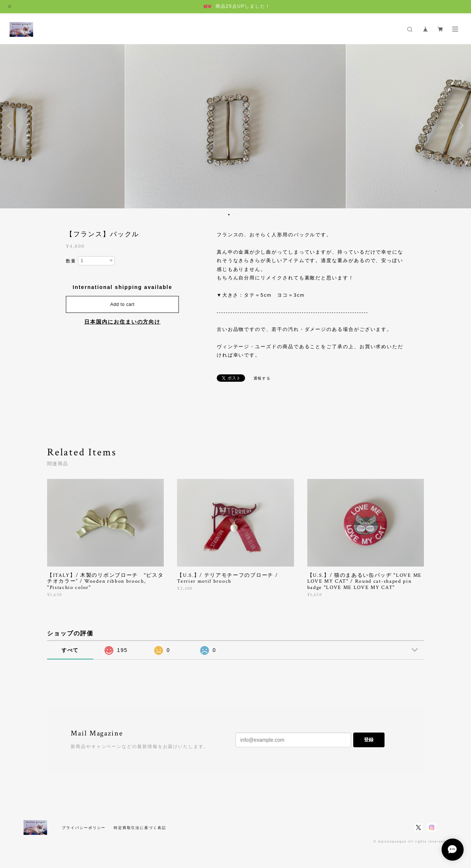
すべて (70, 650)
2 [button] (234, 215)
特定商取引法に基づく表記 (140, 828)
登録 (369, 740)
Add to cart (123, 304)
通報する (262, 378)
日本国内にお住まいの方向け (122, 322)
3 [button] (238, 215)
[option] (235, 126)
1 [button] (229, 215)
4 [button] (243, 215)
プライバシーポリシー (84, 828)
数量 (71, 261)
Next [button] (460, 126)
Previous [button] (11, 126)
